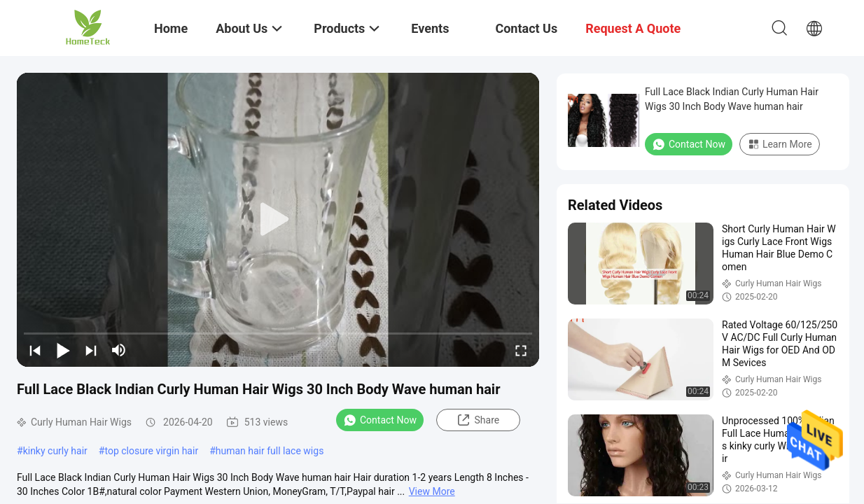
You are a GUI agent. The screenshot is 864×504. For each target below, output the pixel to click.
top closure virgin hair (151, 451)
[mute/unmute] (119, 350)
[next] (91, 350)
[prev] (35, 350)
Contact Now (380, 420)
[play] (278, 220)
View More (432, 491)
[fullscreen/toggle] (521, 350)
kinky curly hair (55, 451)
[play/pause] (63, 350)
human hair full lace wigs (270, 451)
